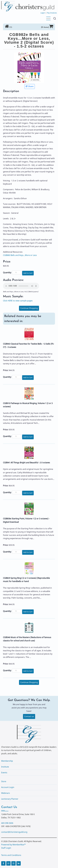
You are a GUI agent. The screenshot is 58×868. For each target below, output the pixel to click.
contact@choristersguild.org (14, 832)
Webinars (6, 793)
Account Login (8, 787)
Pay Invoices (52, 13)
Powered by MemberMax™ (13, 845)
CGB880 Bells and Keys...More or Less (20, 255)
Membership (7, 761)
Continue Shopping (29, 308)
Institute (5, 767)
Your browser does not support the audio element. (21, 286)
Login (43, 13)
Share (30, 86)
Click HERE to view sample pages (18, 301)
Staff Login (6, 848)
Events (4, 773)
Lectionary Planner (10, 799)
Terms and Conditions (11, 855)
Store (4, 781)
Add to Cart (28, 273)
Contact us (29, 716)
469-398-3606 (7, 823)
